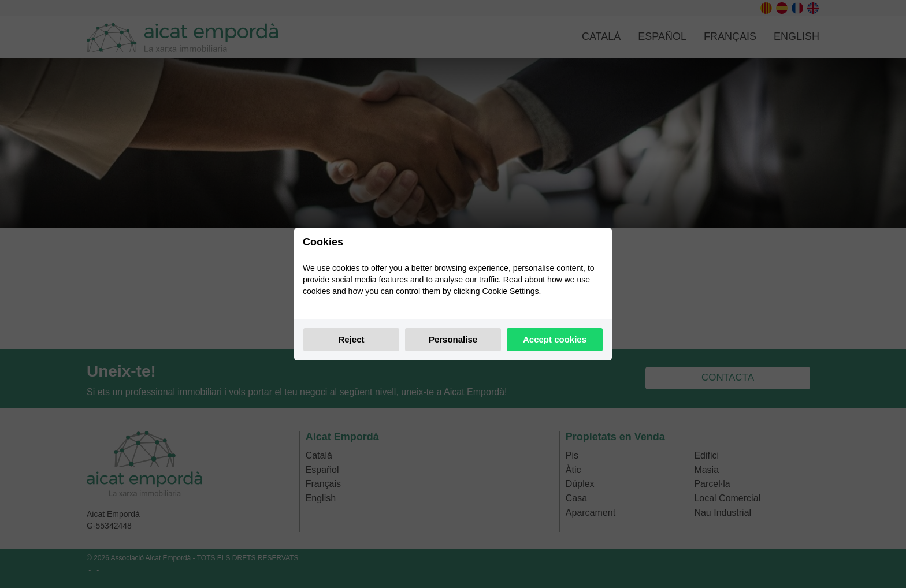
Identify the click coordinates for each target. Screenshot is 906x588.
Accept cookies (555, 339)
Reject (351, 339)
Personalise (453, 339)
